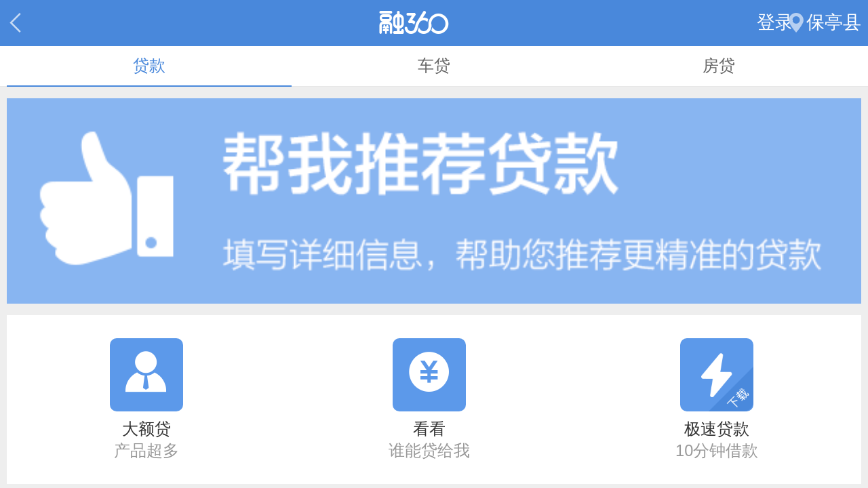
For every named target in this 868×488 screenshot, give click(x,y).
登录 (775, 22)
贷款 (149, 66)
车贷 (434, 66)
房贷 (719, 66)
